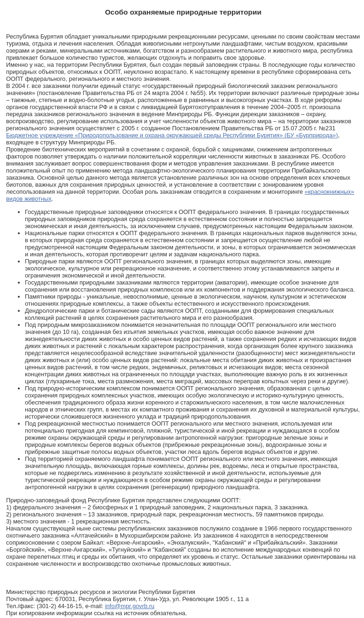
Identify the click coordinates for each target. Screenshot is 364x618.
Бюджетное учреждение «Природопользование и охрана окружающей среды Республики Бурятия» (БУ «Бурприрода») (172, 135)
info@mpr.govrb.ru (129, 606)
